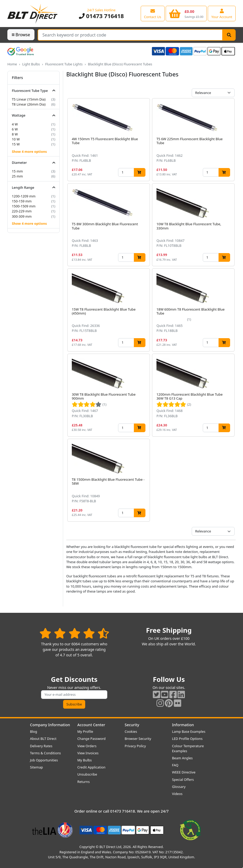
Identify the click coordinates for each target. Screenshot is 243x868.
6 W (15, 129)
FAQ (175, 765)
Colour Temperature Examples (188, 748)
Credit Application (91, 767)
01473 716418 (101, 16)
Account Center (91, 725)
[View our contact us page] (153, 13)
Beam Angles (182, 758)
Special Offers (183, 780)
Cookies (131, 731)
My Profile (85, 731)
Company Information (50, 725)
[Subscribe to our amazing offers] (74, 695)
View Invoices (88, 753)
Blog (34, 731)
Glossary (179, 787)
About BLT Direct (43, 739)
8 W (15, 134)
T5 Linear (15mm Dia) (29, 99)
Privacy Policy (135, 746)
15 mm (17, 171)
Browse (21, 35)
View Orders (87, 746)
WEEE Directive (184, 772)
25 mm (17, 176)
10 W (16, 139)
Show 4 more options (29, 151)
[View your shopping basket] (186, 13)
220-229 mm (22, 211)
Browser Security (138, 739)
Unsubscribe (87, 774)
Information (183, 725)
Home (12, 64)
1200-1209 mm (24, 196)
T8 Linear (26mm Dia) (29, 104)
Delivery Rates (41, 746)
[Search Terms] (130, 35)
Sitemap (36, 767)
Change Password (91, 739)
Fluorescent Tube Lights (64, 64)
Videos (177, 794)
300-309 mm (22, 216)
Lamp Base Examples (189, 731)
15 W (16, 144)
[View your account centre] (222, 13)
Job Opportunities (44, 760)
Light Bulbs (31, 64)
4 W (15, 124)
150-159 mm (22, 201)
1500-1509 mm (24, 206)
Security (132, 725)
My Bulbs (85, 760)
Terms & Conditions (45, 753)
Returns (83, 782)
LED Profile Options (187, 739)
